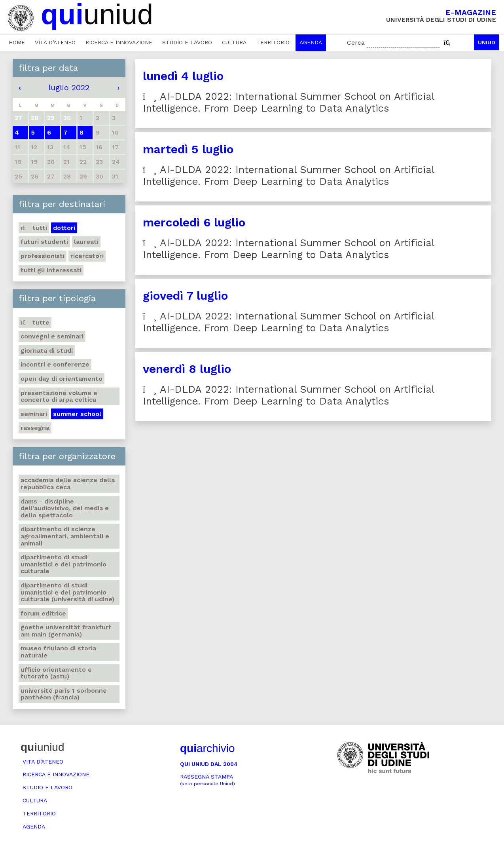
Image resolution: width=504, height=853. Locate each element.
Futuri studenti (44, 242)
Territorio (273, 42)
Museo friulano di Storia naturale (58, 652)
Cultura (234, 42)
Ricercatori (87, 256)
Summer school (77, 414)
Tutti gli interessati (51, 270)
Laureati (86, 242)
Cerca (356, 43)
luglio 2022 (69, 87)
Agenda (311, 42)
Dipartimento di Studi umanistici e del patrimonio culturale (63, 564)
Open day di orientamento (62, 379)
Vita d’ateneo (55, 42)
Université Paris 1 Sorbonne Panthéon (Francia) (64, 694)
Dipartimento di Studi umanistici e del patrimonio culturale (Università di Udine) (67, 592)
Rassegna (35, 428)
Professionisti (43, 256)
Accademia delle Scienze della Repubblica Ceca (68, 483)
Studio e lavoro (187, 42)
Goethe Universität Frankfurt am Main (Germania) (66, 631)
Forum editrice (43, 613)
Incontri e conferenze (55, 364)
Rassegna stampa (207, 780)
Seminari (34, 414)
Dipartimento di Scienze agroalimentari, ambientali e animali (65, 536)
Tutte (35, 322)
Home (17, 42)
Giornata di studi (47, 351)
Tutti (34, 228)
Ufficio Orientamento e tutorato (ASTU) (56, 673)
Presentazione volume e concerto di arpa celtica (59, 396)
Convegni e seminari (52, 336)
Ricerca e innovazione (119, 42)
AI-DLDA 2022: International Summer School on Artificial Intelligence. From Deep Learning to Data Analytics (289, 102)
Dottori (64, 228)
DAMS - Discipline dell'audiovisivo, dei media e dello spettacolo (65, 508)
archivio (207, 748)
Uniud (487, 42)
